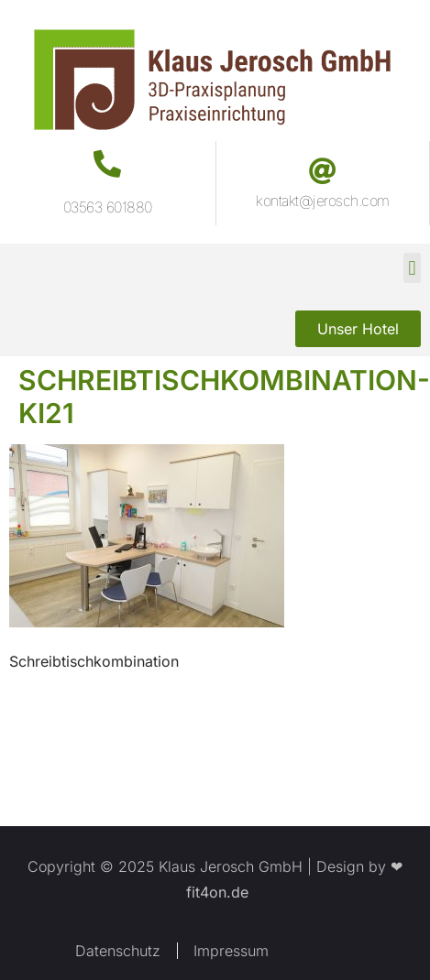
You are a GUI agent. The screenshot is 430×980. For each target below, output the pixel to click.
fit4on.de (215, 892)
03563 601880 (108, 207)
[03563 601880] (107, 164)
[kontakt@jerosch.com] (323, 171)
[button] (412, 268)
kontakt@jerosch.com (323, 201)
